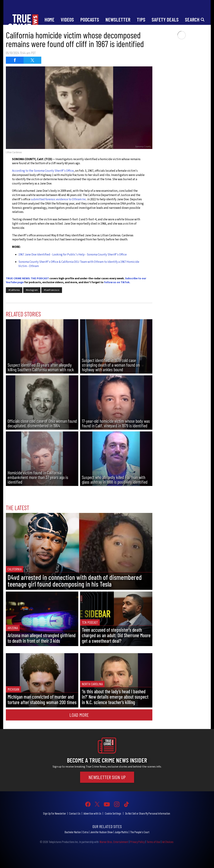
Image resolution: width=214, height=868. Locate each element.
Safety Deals (165, 19)
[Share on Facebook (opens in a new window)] (15, 60)
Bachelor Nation (73, 832)
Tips (141, 19)
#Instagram (32, 290)
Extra (86, 832)
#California (14, 290)
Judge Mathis (121, 832)
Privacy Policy (137, 842)
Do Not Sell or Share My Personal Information (148, 813)
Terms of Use (153, 842)
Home (49, 19)
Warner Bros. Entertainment (114, 842)
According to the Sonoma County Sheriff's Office (43, 171)
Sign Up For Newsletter (55, 813)
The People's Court (140, 832)
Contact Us (75, 813)
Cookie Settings (113, 813)
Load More (79, 715)
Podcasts (90, 19)
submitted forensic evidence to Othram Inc (58, 199)
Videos (67, 19)
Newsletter (118, 19)
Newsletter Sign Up (107, 777)
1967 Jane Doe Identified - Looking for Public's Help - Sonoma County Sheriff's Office (73, 255)
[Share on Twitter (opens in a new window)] (32, 60)
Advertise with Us (92, 813)
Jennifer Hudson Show (101, 832)
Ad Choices (168, 842)
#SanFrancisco (52, 290)
